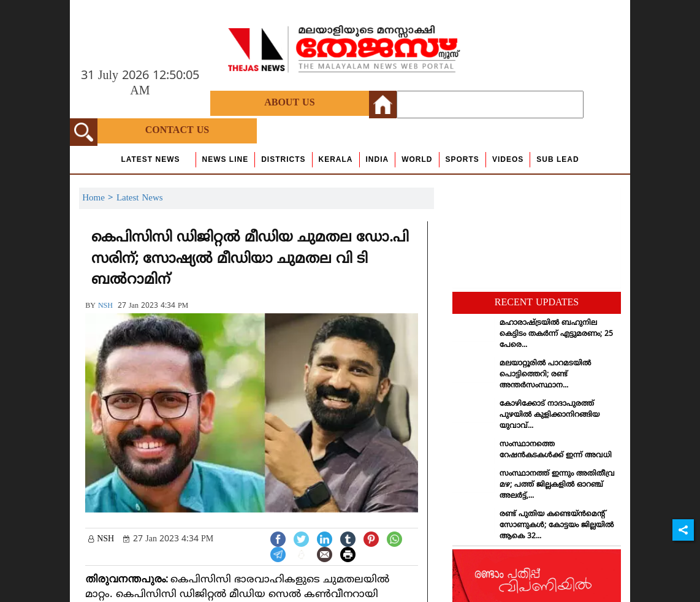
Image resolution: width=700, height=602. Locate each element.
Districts (283, 159)
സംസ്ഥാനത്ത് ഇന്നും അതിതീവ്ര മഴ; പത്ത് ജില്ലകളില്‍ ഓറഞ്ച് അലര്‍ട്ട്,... (557, 485)
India (378, 159)
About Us (289, 103)
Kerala (336, 159)
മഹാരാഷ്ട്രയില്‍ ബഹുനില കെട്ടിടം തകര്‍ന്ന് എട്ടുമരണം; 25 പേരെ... (556, 334)
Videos (508, 159)
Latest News (150, 159)
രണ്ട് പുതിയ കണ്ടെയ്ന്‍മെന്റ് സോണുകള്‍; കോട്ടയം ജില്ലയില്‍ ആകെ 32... (557, 526)
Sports (462, 159)
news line (226, 159)
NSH (105, 306)
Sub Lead (557, 159)
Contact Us (177, 131)
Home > (99, 198)
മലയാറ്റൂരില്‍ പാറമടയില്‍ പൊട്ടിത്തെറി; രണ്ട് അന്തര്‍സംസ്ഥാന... (545, 375)
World (417, 159)
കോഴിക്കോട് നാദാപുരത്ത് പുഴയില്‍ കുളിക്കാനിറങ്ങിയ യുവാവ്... (550, 415)
